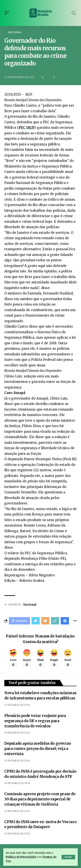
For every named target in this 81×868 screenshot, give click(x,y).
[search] (74, 13)
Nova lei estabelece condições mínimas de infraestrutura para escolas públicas (40, 696)
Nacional (15, 33)
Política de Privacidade (21, 857)
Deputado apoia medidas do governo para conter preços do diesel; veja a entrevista (38, 749)
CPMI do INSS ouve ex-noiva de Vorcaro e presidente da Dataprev (40, 824)
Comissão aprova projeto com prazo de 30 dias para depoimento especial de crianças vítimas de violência (40, 799)
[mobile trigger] (8, 13)
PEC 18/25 (27, 128)
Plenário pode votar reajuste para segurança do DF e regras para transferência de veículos (35, 721)
